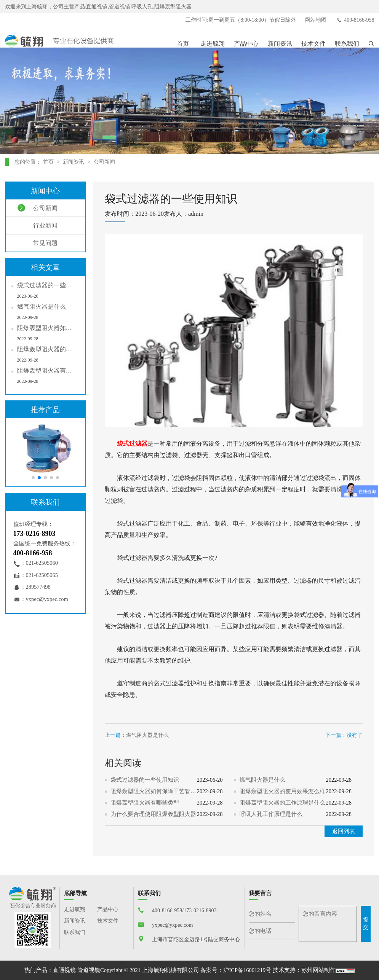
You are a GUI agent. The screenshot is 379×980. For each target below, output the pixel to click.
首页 (183, 44)
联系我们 (347, 44)
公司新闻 (104, 162)
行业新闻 (38, 225)
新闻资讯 (280, 44)
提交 (366, 923)
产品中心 (246, 44)
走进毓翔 (213, 44)
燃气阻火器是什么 (147, 735)
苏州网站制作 (318, 970)
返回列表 (344, 831)
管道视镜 (89, 970)
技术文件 (313, 44)
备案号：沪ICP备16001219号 (236, 970)
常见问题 (38, 243)
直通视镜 (64, 970)
